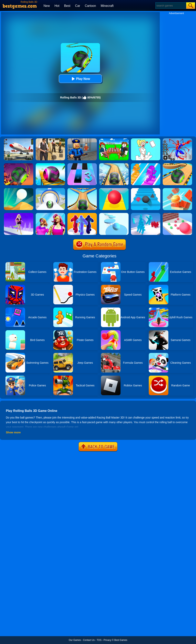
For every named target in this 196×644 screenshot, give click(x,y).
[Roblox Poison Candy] (114, 140)
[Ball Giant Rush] (177, 214)
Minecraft (107, 6)
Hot (57, 6)
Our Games (75, 640)
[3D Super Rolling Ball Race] (50, 165)
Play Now (80, 79)
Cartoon (90, 6)
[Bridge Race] (146, 165)
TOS (99, 640)
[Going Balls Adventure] (177, 165)
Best (67, 6)
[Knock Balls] (177, 189)
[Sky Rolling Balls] (50, 189)
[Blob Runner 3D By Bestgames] (82, 214)
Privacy (107, 640)
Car (78, 6)
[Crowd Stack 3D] (146, 214)
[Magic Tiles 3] (82, 165)
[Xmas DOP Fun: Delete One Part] (146, 140)
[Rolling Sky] (114, 189)
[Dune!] (19, 189)
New (47, 6)
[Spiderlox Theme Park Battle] (177, 140)
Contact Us (89, 640)
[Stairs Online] (146, 189)
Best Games (121, 640)
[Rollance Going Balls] (114, 165)
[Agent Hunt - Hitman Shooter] (50, 140)
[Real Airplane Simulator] (19, 140)
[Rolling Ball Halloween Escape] (19, 165)
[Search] (171, 6)
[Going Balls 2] (82, 189)
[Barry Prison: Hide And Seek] (82, 140)
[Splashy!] (114, 214)
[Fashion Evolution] (50, 214)
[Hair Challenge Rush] (19, 214)
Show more (13, 432)
